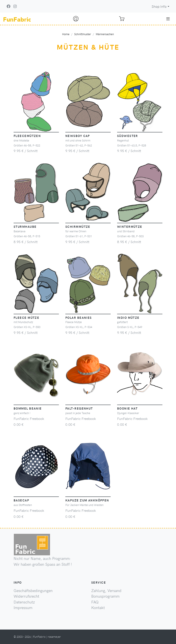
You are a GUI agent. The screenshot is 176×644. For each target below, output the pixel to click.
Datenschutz (24, 602)
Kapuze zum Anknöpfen (87, 500)
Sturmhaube (25, 226)
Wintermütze (130, 226)
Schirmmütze (78, 226)
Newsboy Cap (78, 136)
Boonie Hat (127, 408)
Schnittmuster (83, 34)
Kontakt (98, 608)
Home (66, 34)
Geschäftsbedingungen (33, 591)
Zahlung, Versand (106, 591)
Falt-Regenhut (79, 408)
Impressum (23, 608)
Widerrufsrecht (26, 596)
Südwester (128, 136)
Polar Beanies (79, 317)
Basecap (21, 500)
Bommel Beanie (28, 408)
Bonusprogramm (105, 596)
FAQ (95, 602)
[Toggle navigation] (168, 19)
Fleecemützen (27, 136)
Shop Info (159, 6)
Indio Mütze (128, 317)
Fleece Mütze (26, 317)
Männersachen (105, 34)
